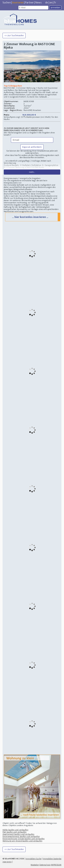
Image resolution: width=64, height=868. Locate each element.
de (47, 3)
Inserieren (18, 3)
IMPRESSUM (56, 865)
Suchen (7, 3)
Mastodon (35, 865)
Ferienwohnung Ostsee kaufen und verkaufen (24, 839)
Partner (29, 3)
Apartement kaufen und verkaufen (18, 834)
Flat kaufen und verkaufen (15, 832)
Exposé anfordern (32, 147)
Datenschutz (45, 865)
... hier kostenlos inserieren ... (30, 217)
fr (55, 3)
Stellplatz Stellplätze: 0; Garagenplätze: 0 (31, 166)
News (38, 3)
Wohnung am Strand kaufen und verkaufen (22, 841)
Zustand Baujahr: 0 (13, 165)
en (51, 3)
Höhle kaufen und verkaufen (15, 830)
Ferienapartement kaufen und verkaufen (21, 836)
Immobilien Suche (34, 859)
